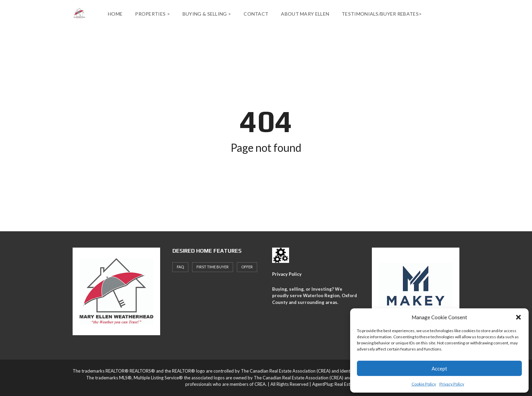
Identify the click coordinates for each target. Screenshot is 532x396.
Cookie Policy (424, 384)
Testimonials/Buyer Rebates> (382, 14)
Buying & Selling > (207, 14)
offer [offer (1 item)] (247, 267)
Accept (439, 368)
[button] (518, 317)
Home (115, 14)
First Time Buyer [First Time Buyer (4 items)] (213, 267)
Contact (256, 14)
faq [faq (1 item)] (180, 267)
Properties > (153, 14)
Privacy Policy (452, 384)
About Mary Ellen (305, 14)
